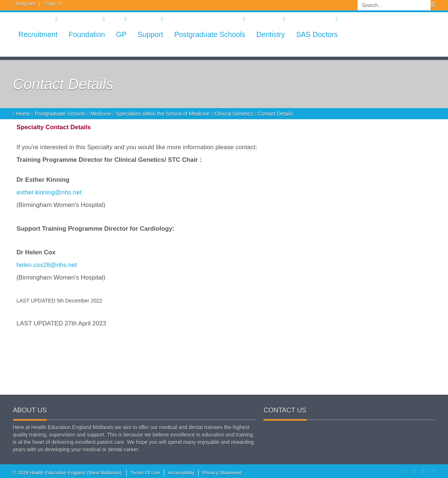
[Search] (394, 5)
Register (26, 4)
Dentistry (271, 34)
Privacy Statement (222, 473)
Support (150, 34)
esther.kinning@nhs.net (49, 192)
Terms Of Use (145, 473)
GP (121, 34)
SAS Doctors (317, 34)
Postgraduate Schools (210, 34)
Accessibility (181, 473)
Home (22, 114)
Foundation (87, 34)
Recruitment (38, 34)
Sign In (54, 4)
